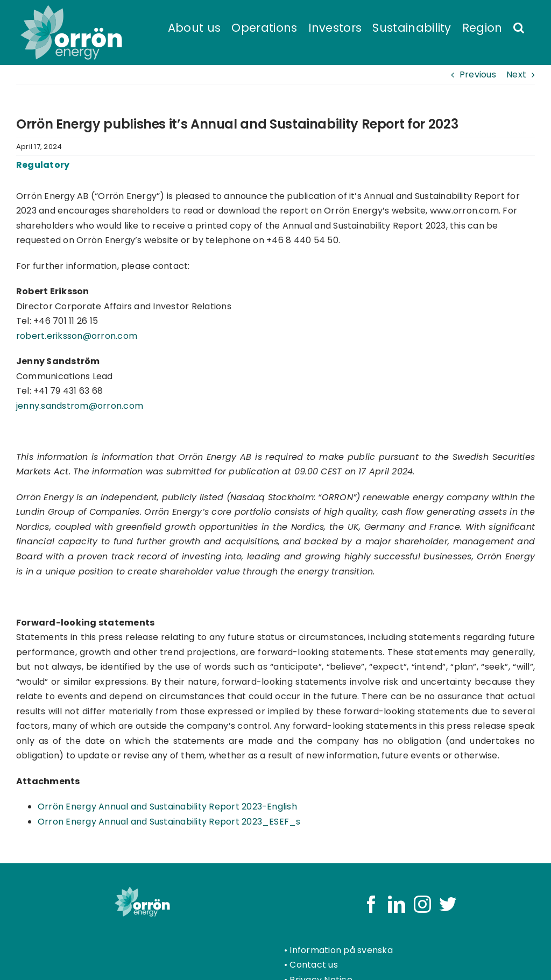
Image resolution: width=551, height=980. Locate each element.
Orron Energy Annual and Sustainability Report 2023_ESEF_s (169, 822)
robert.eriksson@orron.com (77, 336)
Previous (478, 74)
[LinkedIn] (397, 904)
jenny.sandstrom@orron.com (80, 406)
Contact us (313, 965)
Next (516, 74)
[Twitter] (448, 904)
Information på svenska (341, 950)
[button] (519, 27)
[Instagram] (422, 904)
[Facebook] (371, 904)
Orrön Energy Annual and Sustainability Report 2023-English (167, 807)
